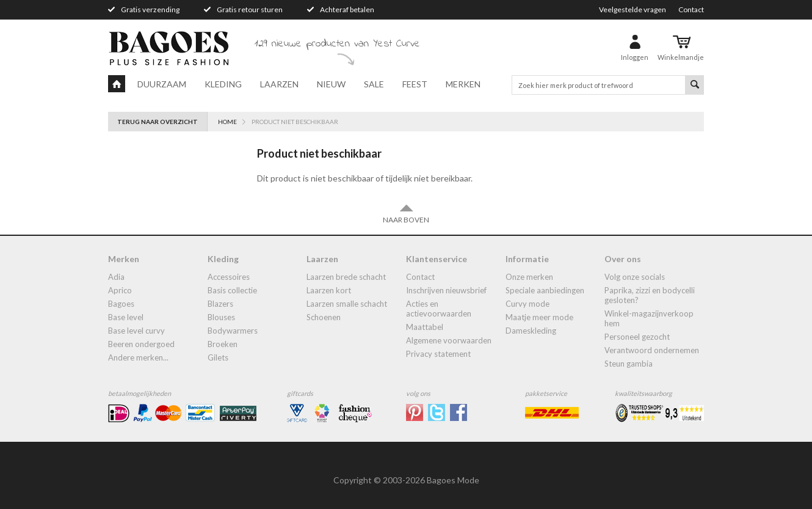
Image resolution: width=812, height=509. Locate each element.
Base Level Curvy (136, 331)
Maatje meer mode (539, 317)
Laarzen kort (329, 290)
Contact (691, 9)
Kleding (223, 84)
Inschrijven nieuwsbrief (446, 290)
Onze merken (529, 277)
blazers (220, 304)
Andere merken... (138, 357)
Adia (116, 277)
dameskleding (531, 331)
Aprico (120, 290)
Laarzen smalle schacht (347, 304)
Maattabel (425, 327)
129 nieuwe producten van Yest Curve (337, 44)
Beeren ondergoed (141, 344)
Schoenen (324, 317)
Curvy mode (527, 304)
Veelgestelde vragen (633, 9)
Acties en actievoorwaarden (439, 309)
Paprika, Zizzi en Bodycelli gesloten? (650, 295)
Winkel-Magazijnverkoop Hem (649, 318)
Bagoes (121, 304)
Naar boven (406, 214)
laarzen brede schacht (346, 277)
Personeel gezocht (637, 337)
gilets (218, 357)
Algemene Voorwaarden (449, 340)
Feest (415, 84)
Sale (374, 84)
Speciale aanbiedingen (545, 290)
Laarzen (279, 84)
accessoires (229, 277)
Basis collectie (232, 290)
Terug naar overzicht (158, 122)
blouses (221, 317)
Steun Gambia (629, 364)
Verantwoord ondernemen (652, 350)
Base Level (126, 317)
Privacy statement (438, 354)
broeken (223, 344)
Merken (463, 84)
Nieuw (331, 84)
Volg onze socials (635, 277)
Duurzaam (162, 84)
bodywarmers (233, 331)
